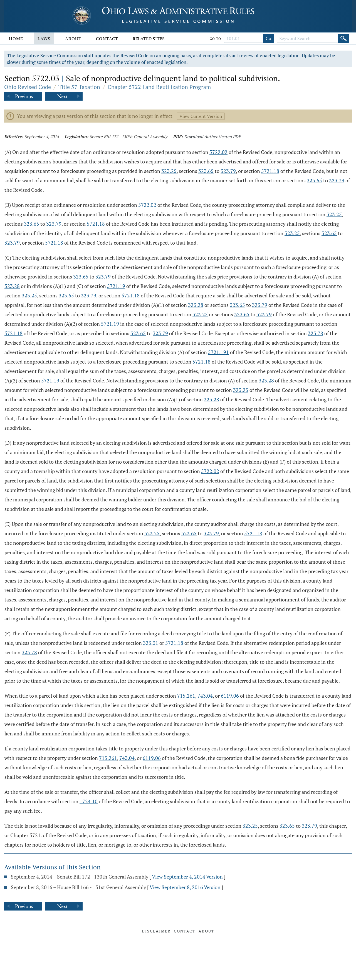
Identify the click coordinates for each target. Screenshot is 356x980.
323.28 (12, 286)
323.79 (228, 171)
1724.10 (89, 801)
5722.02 (218, 152)
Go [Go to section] (268, 38)
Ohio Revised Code (28, 87)
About (73, 39)
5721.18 (270, 171)
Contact (107, 39)
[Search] (343, 38)
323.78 (316, 333)
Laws (44, 39)
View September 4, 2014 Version (187, 877)
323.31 (151, 643)
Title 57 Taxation (79, 87)
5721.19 (116, 286)
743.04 (205, 696)
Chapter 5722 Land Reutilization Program (159, 87)
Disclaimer (156, 931)
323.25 (169, 171)
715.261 (186, 696)
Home (16, 39)
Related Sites (149, 39)
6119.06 (230, 696)
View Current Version (201, 116)
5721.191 (218, 352)
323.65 (206, 171)
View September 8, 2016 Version (185, 887)
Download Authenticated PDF (212, 136)
